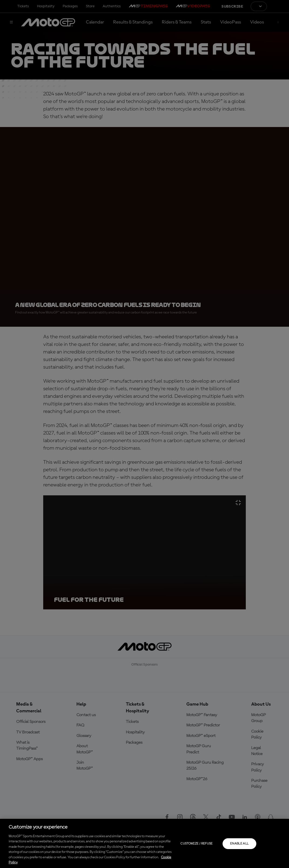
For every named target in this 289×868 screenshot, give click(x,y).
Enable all (239, 844)
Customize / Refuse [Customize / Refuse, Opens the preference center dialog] (196, 844)
